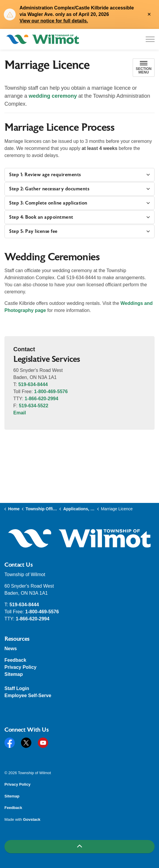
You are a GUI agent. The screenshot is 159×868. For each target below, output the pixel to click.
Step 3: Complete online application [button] (48, 203)
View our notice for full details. (54, 21)
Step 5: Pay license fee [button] (33, 231)
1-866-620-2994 (41, 399)
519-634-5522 (34, 406)
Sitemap (14, 674)
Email (20, 413)
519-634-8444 (33, 384)
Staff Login (17, 688)
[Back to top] (79, 847)
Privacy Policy (21, 667)
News (11, 649)
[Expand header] (150, 39)
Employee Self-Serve (28, 695)
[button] (79, 538)
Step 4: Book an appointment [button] (41, 217)
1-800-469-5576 (51, 392)
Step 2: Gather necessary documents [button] (49, 189)
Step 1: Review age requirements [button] (45, 175)
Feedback (15, 660)
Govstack (32, 819)
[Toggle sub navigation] (144, 68)
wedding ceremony (53, 96)
